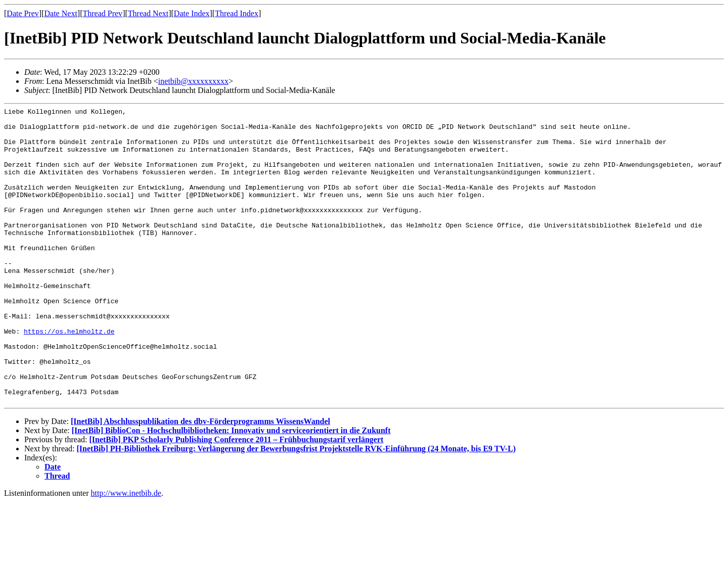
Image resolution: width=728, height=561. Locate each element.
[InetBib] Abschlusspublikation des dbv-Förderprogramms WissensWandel (200, 480)
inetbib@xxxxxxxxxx (193, 81)
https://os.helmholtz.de (69, 377)
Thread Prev (102, 13)
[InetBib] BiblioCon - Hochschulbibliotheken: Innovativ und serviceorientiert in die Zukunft (231, 489)
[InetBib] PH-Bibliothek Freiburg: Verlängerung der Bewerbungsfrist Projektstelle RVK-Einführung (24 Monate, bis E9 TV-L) (297, 508)
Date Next (61, 13)
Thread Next (148, 13)
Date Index (192, 13)
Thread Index (237, 13)
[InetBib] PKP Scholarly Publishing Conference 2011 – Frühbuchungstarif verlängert (236, 499)
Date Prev (23, 13)
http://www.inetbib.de (126, 552)
